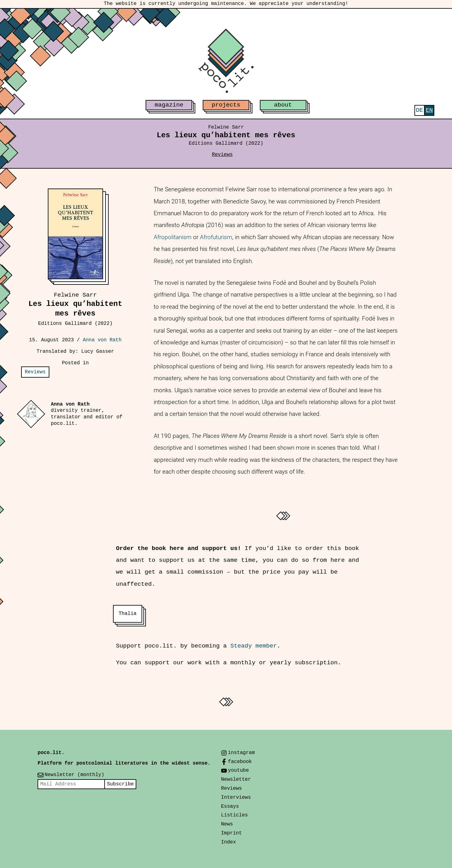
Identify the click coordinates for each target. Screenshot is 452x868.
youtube (238, 770)
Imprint (231, 833)
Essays (230, 807)
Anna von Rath (102, 340)
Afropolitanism (173, 237)
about (283, 105)
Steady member (254, 646)
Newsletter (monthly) (75, 775)
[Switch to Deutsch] (420, 110)
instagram (241, 753)
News (227, 824)
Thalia (128, 614)
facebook (240, 762)
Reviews (222, 155)
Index (228, 842)
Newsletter (236, 779)
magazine (169, 105)
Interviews (236, 798)
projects (226, 105)
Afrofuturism (216, 237)
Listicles (234, 815)
